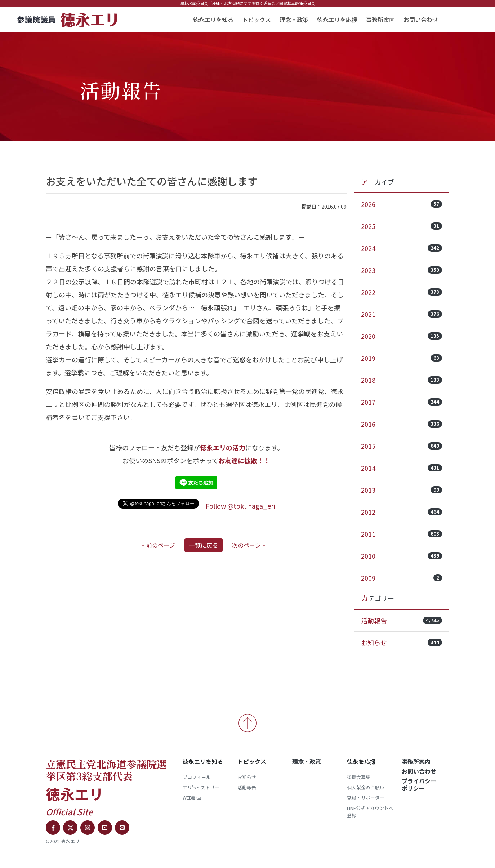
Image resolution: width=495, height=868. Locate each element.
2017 (402, 402)
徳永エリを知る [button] (213, 19)
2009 (402, 578)
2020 (402, 336)
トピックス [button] (257, 19)
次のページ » (249, 545)
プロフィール (197, 777)
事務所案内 (380, 19)
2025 (402, 226)
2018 (402, 380)
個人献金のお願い (366, 787)
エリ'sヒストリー (201, 787)
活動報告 (402, 620)
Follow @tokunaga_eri (240, 506)
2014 (402, 468)
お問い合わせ (421, 19)
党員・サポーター (366, 798)
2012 (402, 512)
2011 (402, 534)
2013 (402, 490)
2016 (402, 424)
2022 (402, 292)
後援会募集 (359, 777)
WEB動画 (192, 798)
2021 (402, 314)
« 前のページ (159, 545)
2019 (402, 358)
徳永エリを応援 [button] (337, 19)
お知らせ (402, 642)
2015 (402, 446)
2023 (402, 270)
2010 (402, 556)
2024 (402, 248)
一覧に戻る (204, 545)
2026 (402, 204)
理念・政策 (294, 19)
